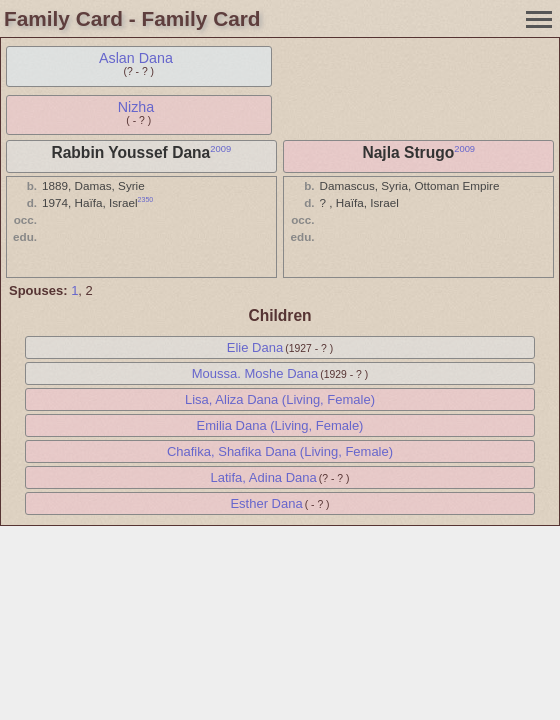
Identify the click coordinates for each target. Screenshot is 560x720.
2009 (220, 149)
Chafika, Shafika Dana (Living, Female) (280, 451)
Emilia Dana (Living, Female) (280, 425)
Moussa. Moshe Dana (255, 373)
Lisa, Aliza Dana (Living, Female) (280, 399)
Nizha (136, 107)
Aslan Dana (136, 58)
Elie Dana (255, 347)
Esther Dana (266, 503)
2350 (146, 199)
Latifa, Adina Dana (264, 477)
